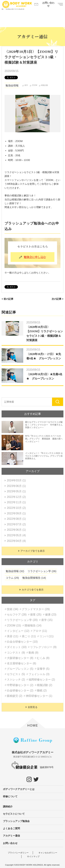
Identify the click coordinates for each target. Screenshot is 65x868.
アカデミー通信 (11, 836)
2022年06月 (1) (16, 530)
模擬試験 (45, 85)
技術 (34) (13, 609)
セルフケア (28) (17, 615)
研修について (10, 796)
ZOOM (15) (14, 625)
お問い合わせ (10, 843)
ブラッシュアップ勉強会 (16, 821)
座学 (26, 85)
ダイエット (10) (17, 647)
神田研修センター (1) (39, 696)
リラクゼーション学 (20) (22, 620)
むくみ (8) (43, 658)
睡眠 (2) (42, 690)
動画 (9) (33, 653)
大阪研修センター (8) (20, 658)
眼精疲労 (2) (15, 696)
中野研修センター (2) (20, 685)
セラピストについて (14, 814)
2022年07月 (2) (16, 524)
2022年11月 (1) (16, 502)
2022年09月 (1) (16, 513)
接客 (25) (36, 615)
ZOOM (34, 85)
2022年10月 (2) (16, 508)
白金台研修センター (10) (22, 642)
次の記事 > (58, 299)
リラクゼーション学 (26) (42, 571)
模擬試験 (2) (45, 685)
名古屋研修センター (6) (21, 663)
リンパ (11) (47, 636)
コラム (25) (12, 578)
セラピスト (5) (16, 674)
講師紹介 (8, 806)
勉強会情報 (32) (15, 571)
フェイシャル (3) (39, 674)
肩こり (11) (29, 636)
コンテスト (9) (16, 653)
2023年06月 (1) (16, 486)
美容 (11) (13, 636)
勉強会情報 (12, 85)
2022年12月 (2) (16, 497)
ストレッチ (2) (16, 680)
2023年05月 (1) (16, 491)
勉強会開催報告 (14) (34, 578)
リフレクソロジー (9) (43, 647)
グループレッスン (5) (20, 669)
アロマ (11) (40, 631)
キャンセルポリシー (48, 853)
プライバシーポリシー (18, 853)
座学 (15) (47, 620)
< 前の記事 (7, 299)
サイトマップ (33, 857)
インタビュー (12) (18, 631)
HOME (33, 726)
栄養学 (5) (43, 669)
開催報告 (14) (33, 625)
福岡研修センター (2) (42, 680)
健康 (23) (51, 615)
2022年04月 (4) (16, 541)
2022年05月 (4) (16, 535)
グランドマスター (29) (36, 609)
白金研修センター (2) (20, 690)
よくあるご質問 (11, 828)
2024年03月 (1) (16, 480)
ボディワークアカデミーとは (19, 789)
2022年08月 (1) (16, 519)
